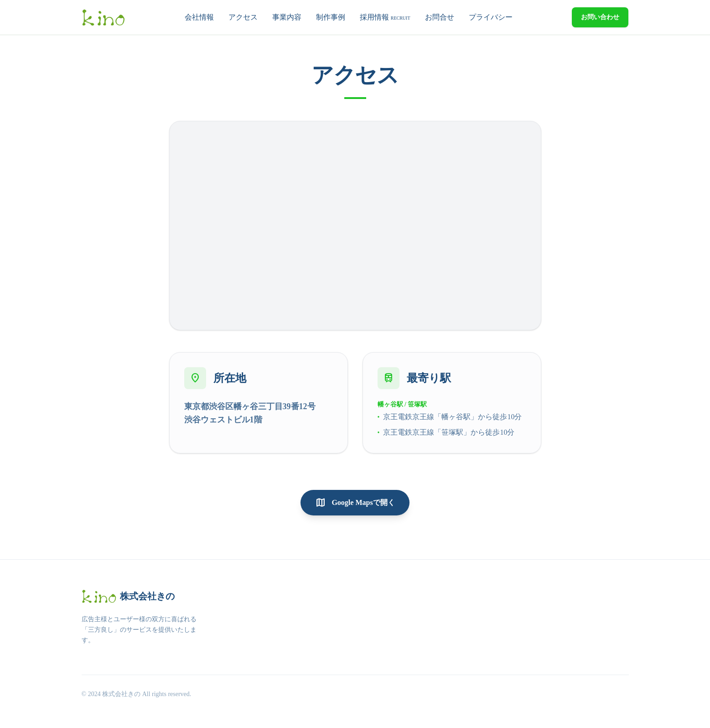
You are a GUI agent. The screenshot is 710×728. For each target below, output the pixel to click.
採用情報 (385, 17)
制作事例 (331, 17)
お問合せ (440, 17)
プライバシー (491, 17)
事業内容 (287, 17)
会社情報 (199, 17)
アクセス (243, 17)
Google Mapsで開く (355, 503)
